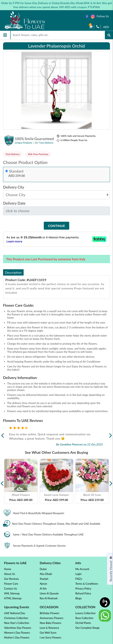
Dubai (43, 569)
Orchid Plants (83, 623)
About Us (10, 574)
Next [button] (111, 481)
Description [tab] (13, 272)
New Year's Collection (17, 623)
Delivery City (14, 187)
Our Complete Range (87, 628)
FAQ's (79, 579)
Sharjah (44, 579)
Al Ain (43, 589)
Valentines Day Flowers (18, 628)
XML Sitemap (12, 593)
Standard (16, 171)
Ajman (43, 584)
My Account (82, 569)
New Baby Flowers (50, 623)
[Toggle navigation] (5, 35)
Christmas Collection (16, 618)
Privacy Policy (83, 589)
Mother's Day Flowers (17, 637)
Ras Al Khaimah (49, 598)
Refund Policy (83, 593)
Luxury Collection (85, 613)
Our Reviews (11, 579)
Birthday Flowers (49, 613)
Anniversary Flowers (52, 618)
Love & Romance (49, 628)
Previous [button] (2, 481)
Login (78, 574)
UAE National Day (15, 613)
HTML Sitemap (13, 598)
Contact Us (10, 589)
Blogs (78, 598)
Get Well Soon (48, 633)
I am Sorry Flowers (50, 637)
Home (8, 569)
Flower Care (11, 584)
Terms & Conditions (87, 584)
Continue (56, 226)
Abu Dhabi (46, 574)
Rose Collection (84, 618)
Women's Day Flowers (17, 633)
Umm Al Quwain (49, 593)
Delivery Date (14, 203)
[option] (21, 481)
